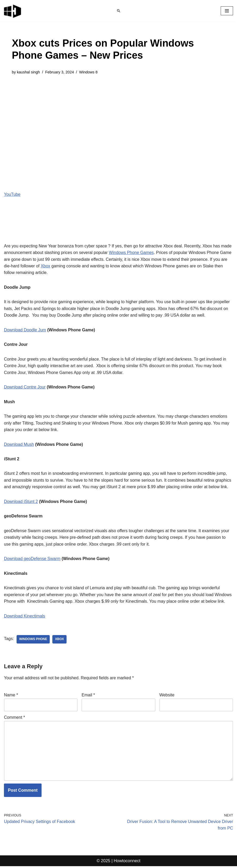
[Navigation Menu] (227, 11)
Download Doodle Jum (25, 330)
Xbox (46, 266)
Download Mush (19, 445)
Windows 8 (89, 72)
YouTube (12, 194)
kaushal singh (28, 72)
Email (88, 696)
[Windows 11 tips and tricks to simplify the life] (13, 11)
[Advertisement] (118, 120)
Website (167, 696)
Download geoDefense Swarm (32, 560)
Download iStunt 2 (21, 502)
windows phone (33, 641)
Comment (14, 719)
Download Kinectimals (25, 617)
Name (11, 696)
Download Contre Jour (25, 388)
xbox (60, 641)
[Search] (119, 11)
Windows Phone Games (132, 253)
